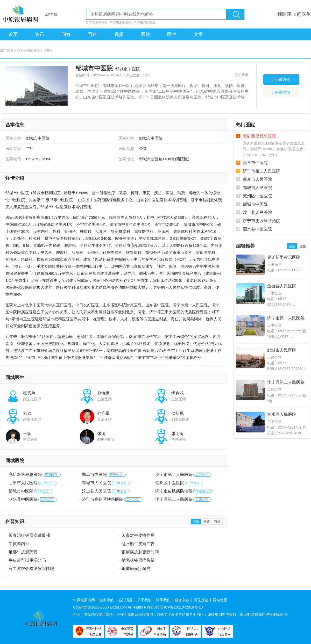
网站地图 (220, 600)
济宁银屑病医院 (121, 22)
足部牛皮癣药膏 (23, 552)
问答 (66, 34)
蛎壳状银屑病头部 (138, 560)
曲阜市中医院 (94, 475)
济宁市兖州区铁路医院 (103, 499)
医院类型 (126, 149)
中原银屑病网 (84, 600)
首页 (13, 34)
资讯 (40, 34)
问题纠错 (281, 79)
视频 (119, 34)
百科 (93, 34)
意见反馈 (201, 600)
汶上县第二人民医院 (174, 499)
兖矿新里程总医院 (25, 475)
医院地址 (126, 159)
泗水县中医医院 (23, 499)
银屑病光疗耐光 (136, 569)
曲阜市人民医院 (23, 483)
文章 (198, 34)
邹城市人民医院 (96, 483)
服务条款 (182, 600)
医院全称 (13, 138)
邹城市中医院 (21, 491)
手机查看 (242, 75)
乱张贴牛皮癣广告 (138, 544)
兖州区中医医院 (170, 483)
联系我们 (163, 600)
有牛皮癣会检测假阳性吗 (31, 569)
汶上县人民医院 (96, 491)
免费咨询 (281, 92)
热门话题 (125, 600)
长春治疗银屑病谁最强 (29, 535)
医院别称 (126, 138)
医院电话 (13, 159)
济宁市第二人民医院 (174, 475)
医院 (145, 34)
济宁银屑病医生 (145, 22)
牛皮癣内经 (19, 544)
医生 (172, 34)
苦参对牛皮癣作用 (138, 535)
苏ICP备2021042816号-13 (182, 607)
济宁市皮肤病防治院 (174, 491)
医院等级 (13, 149)
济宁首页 (8, 50)
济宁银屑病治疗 (97, 22)
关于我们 (144, 600)
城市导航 (107, 600)
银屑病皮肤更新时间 (140, 552)
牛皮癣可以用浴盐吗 (27, 560)
